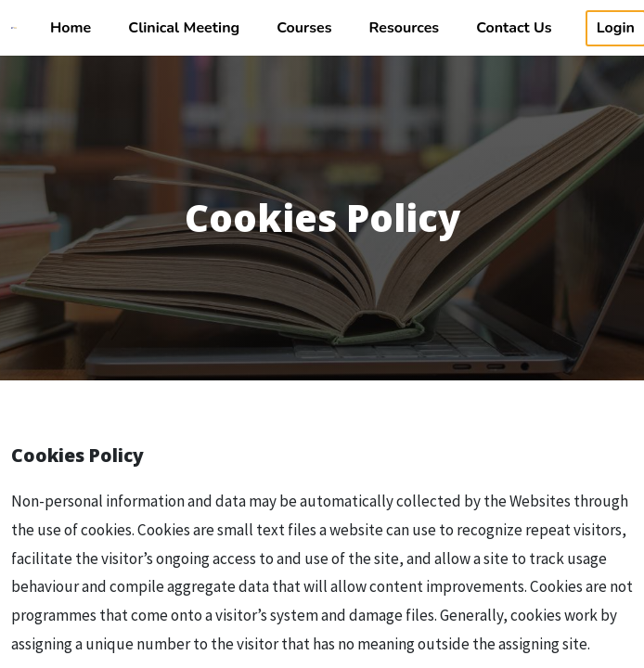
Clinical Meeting (184, 28)
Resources (404, 28)
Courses (304, 28)
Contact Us (514, 28)
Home (71, 28)
